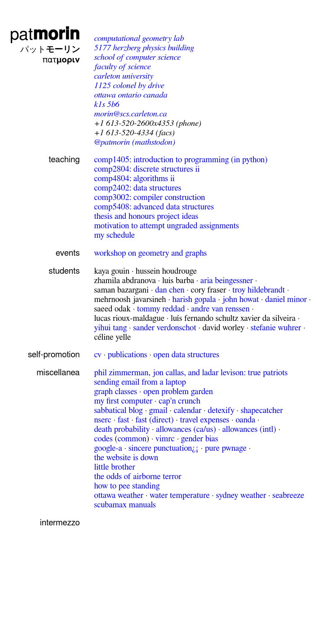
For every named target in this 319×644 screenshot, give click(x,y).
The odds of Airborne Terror (137, 477)
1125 (102, 86)
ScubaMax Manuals (125, 505)
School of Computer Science (137, 57)
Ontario (129, 95)
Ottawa (105, 95)
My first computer (123, 401)
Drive (156, 86)
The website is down (126, 458)
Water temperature (179, 495)
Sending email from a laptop (140, 382)
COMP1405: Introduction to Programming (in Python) (181, 160)
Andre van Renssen (221, 309)
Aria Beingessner (227, 281)
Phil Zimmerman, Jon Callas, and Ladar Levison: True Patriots (191, 373)
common (132, 439)
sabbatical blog (118, 411)
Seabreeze (288, 495)
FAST (124, 420)
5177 (102, 48)
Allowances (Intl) (249, 429)
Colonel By (129, 86)
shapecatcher (262, 411)
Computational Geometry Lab (139, 38)
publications (128, 355)
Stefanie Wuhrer (276, 328)
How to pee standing (127, 486)
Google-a (108, 448)
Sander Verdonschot (164, 328)
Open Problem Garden (178, 392)
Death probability (122, 429)
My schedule (114, 235)
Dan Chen (170, 290)
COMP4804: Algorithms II (134, 179)
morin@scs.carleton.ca (130, 114)
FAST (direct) (155, 420)
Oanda (245, 420)
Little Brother (114, 467)
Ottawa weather (119, 495)
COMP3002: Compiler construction (149, 198)
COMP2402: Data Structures (137, 188)
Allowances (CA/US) (186, 429)
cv (97, 355)
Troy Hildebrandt (259, 290)
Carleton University (124, 76)
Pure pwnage (226, 448)
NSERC (102, 420)
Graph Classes (115, 392)
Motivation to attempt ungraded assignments (166, 226)
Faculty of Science (122, 67)
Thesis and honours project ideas (146, 216)
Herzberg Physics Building (153, 48)
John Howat (241, 300)
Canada (155, 95)
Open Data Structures (187, 355)
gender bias (200, 439)
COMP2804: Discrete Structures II (147, 169)
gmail (158, 411)
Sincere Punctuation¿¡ (164, 448)
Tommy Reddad (161, 309)
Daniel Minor (286, 300)
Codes (103, 439)
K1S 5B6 (106, 104)
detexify (221, 411)
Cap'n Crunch (179, 401)
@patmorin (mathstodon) (135, 142)
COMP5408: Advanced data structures (154, 207)
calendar (188, 411)
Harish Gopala (194, 300)
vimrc (165, 439)
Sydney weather (241, 495)
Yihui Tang (110, 328)
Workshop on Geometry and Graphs (150, 253)
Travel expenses (204, 420)
